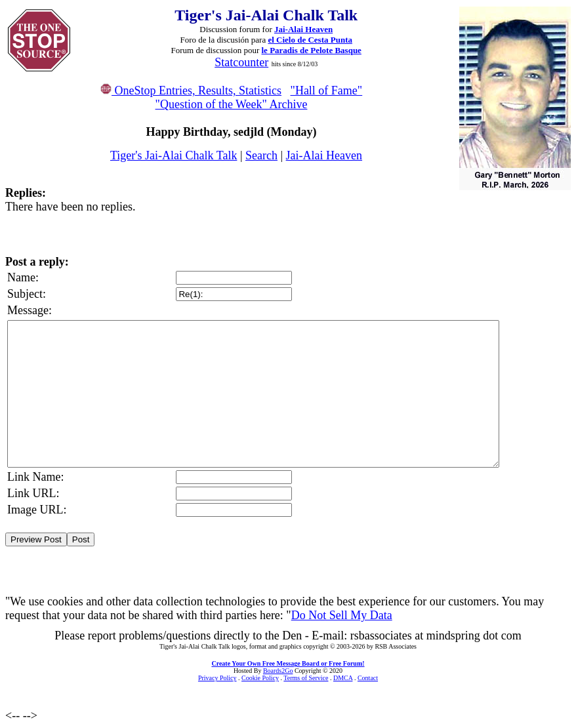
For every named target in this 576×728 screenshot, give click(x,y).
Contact (368, 678)
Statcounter (241, 62)
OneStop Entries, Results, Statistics (191, 91)
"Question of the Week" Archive (232, 104)
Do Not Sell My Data (342, 615)
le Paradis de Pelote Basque (312, 50)
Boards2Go (278, 671)
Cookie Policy (260, 678)
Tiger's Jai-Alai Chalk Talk (174, 155)
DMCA (343, 678)
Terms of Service (306, 678)
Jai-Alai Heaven (303, 29)
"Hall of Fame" (327, 91)
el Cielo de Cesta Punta (310, 40)
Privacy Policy (217, 678)
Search (261, 155)
